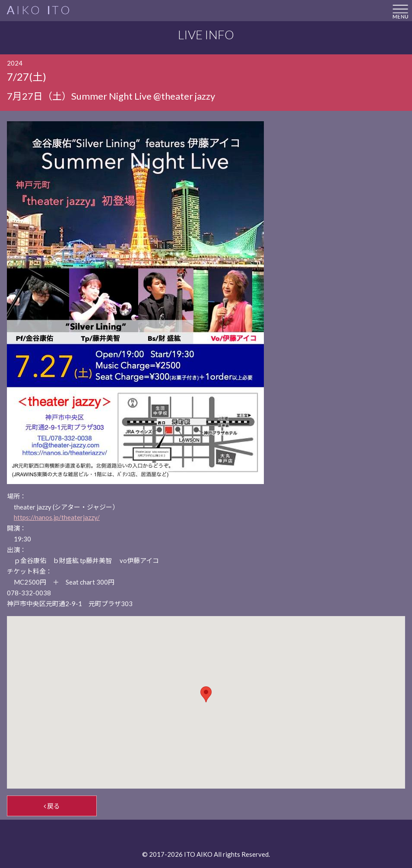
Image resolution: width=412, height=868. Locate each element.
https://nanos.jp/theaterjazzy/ (57, 517)
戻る (52, 806)
